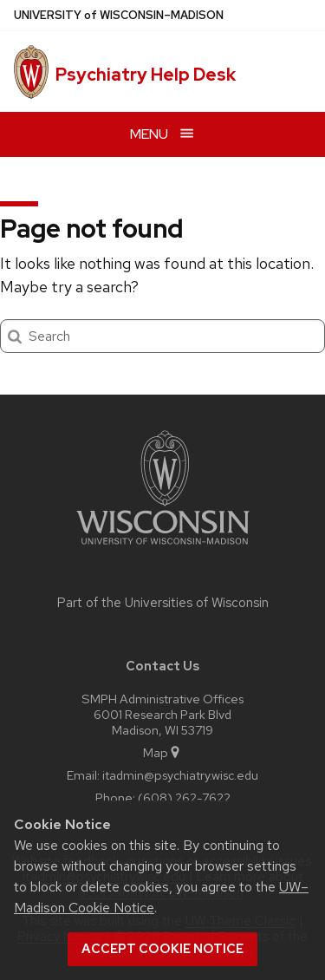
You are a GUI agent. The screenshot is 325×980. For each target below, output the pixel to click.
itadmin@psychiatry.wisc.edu (180, 775)
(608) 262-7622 (184, 797)
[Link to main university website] (163, 548)
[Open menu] (162, 134)
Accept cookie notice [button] (162, 949)
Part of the (163, 603)
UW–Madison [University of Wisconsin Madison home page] (119, 15)
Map (162, 752)
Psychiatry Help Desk (146, 75)
